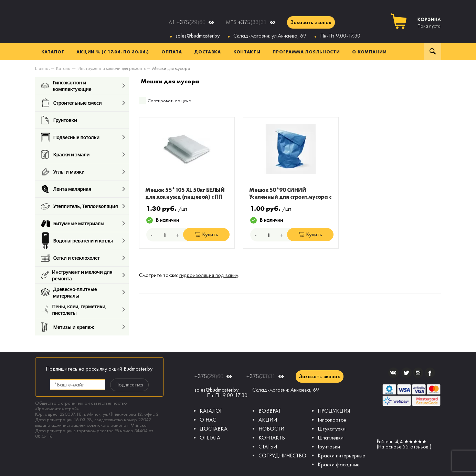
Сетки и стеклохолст (70, 258)
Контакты (247, 52)
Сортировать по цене (169, 101)
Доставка (208, 52)
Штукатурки (332, 429)
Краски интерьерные (341, 456)
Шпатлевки (331, 438)
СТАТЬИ (268, 447)
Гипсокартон (332, 420)
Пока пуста (429, 23)
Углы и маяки (63, 172)
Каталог (53, 52)
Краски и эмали (65, 154)
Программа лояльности (306, 52)
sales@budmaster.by (198, 36)
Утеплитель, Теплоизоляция (80, 206)
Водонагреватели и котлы (77, 241)
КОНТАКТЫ (272, 438)
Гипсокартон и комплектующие (66, 86)
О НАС (208, 420)
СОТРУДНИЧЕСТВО (282, 456)
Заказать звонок (311, 22)
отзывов (419, 447)
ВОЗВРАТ (270, 411)
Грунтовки (59, 120)
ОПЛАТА (210, 438)
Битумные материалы (73, 223)
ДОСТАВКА (214, 429)
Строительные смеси (71, 103)
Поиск (433, 52)
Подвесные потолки (70, 137)
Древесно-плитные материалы (69, 292)
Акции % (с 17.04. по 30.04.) (113, 52)
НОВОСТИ (271, 429)
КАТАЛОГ (211, 411)
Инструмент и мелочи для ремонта (77, 275)
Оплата (172, 52)
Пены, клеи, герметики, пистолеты (74, 309)
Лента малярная (66, 189)
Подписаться (129, 385)
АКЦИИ (268, 420)
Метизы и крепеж (68, 327)
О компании (369, 52)
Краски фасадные (339, 464)
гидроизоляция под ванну (209, 275)
